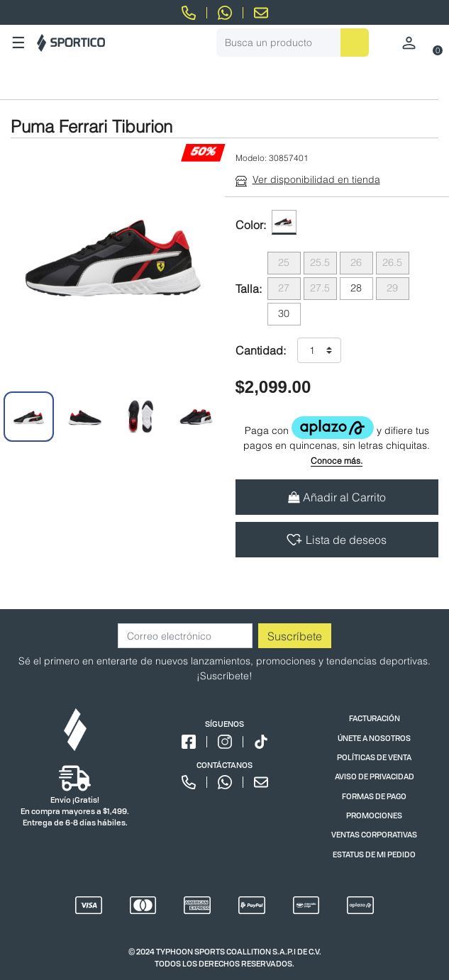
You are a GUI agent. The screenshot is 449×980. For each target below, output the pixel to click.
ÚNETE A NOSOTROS (374, 738)
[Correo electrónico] (185, 636)
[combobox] (293, 43)
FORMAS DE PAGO (374, 796)
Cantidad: (261, 350)
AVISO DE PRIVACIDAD (375, 776)
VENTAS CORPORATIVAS (374, 834)
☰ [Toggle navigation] (18, 43)
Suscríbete (295, 636)
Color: (251, 225)
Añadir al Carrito (337, 497)
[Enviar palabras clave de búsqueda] (355, 43)
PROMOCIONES (374, 815)
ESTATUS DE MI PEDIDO (374, 854)
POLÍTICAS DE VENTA (374, 757)
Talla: (249, 289)
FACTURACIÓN (375, 718)
